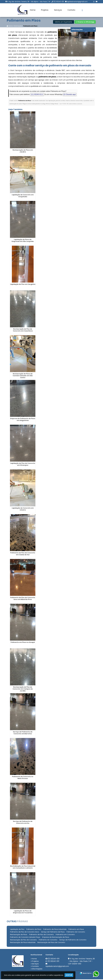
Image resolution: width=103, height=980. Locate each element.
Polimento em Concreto (65, 935)
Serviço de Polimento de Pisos (53, 932)
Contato (71, 10)
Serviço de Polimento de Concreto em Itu (23, 823)
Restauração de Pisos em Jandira (23, 151)
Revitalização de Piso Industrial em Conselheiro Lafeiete (23, 868)
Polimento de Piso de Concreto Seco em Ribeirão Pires (23, 599)
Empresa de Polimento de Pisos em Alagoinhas (23, 420)
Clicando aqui (70, 95)
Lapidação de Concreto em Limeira (23, 509)
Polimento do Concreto (48, 940)
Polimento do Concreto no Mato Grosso (23, 778)
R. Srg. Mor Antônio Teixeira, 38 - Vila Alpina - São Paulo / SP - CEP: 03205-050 (81, 962)
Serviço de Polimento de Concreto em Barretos (23, 733)
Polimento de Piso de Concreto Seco (25, 932)
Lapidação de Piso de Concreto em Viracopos (23, 465)
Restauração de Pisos (19, 935)
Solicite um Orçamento (63, 22)
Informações (37, 969)
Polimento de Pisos (34, 930)
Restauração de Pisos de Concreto (51, 943)
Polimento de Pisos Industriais (55, 930)
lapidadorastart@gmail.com (77, 2)
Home (33, 10)
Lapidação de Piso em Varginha (23, 285)
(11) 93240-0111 (59, 2)
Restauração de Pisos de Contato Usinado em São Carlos (23, 376)
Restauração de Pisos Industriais (23, 943)
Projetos (45, 10)
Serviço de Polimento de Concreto (73, 940)
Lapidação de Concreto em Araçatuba (23, 196)
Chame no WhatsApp (85, 22)
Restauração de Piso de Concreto (23, 940)
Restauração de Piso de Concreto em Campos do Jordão (23, 689)
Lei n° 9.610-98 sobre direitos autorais (71, 104)
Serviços (58, 10)
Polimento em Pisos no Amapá (23, 643)
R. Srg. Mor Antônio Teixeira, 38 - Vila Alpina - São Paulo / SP (29, 2)
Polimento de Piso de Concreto (41, 935)
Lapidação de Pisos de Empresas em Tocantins (23, 912)
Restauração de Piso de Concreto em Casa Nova (23, 330)
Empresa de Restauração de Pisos (56, 938)
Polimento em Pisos (76, 930)
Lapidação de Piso (17, 930)
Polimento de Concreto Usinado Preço (25, 938)
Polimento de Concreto (76, 932)
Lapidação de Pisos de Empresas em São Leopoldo (23, 241)
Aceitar (69, 975)
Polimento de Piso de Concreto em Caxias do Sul (23, 554)
